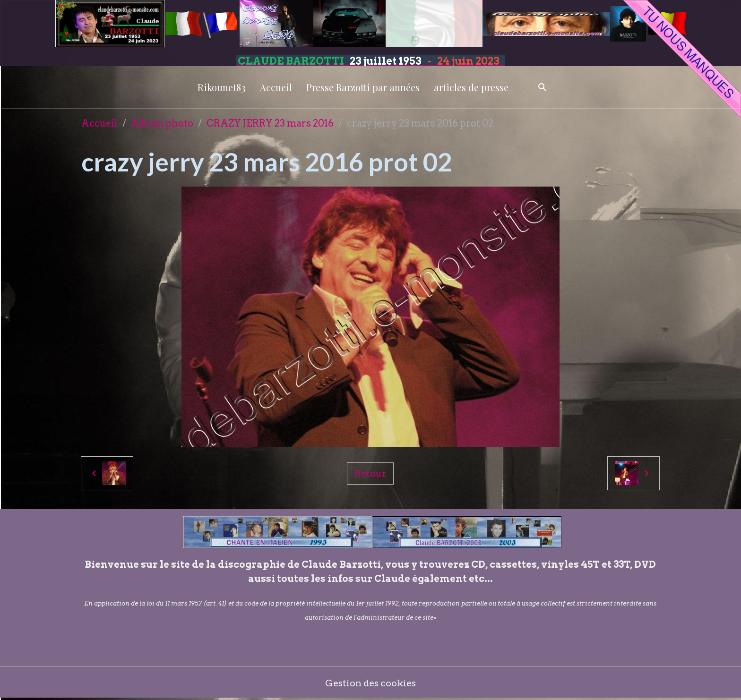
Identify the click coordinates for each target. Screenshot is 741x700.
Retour (370, 473)
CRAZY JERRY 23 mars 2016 (270, 123)
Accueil (276, 87)
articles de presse (471, 87)
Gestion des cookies (371, 683)
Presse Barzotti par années (363, 87)
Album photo (162, 123)
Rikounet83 (222, 87)
